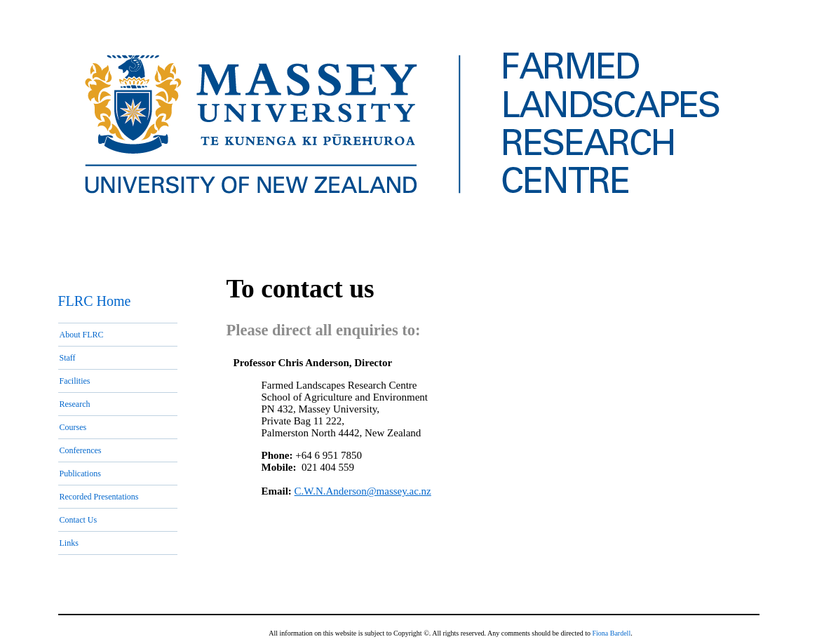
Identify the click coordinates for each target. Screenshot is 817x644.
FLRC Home (95, 301)
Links (69, 543)
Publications (80, 474)
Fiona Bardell (611, 633)
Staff (68, 358)
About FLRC (82, 335)
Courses (73, 427)
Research (75, 404)
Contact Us (79, 520)
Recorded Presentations (99, 497)
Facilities (75, 381)
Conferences (81, 450)
